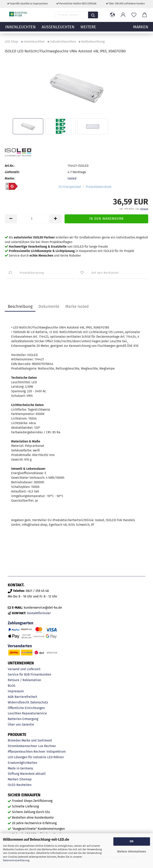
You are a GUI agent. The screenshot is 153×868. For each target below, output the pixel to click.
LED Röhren (55, 757)
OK (132, 841)
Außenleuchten (58, 29)
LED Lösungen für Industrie (27, 757)
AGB (11, 697)
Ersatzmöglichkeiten (23, 763)
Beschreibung (20, 306)
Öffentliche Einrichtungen (26, 708)
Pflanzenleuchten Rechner (27, 752)
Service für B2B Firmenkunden (29, 674)
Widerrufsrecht (19, 702)
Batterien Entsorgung (23, 719)
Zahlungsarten (21, 623)
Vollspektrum (56, 752)
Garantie (28, 724)
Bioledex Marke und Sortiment (30, 740)
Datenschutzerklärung (16, 860)
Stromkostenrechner (23, 746)
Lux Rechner (47, 746)
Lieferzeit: (12, 172)
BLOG (12, 686)
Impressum (16, 691)
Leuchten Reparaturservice (27, 713)
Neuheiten (24, 785)
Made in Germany (20, 768)
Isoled (72, 178)
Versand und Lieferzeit (24, 669)
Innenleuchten (20, 29)
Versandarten (20, 646)
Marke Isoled (77, 306)
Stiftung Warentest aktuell (27, 774)
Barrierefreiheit (26, 697)
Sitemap (25, 779)
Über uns (14, 724)
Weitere (88, 29)
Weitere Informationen (132, 852)
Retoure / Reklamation (24, 680)
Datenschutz (39, 702)
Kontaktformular (39, 613)
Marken (13, 779)
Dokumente (49, 306)
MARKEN (141, 29)
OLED (12, 785)
